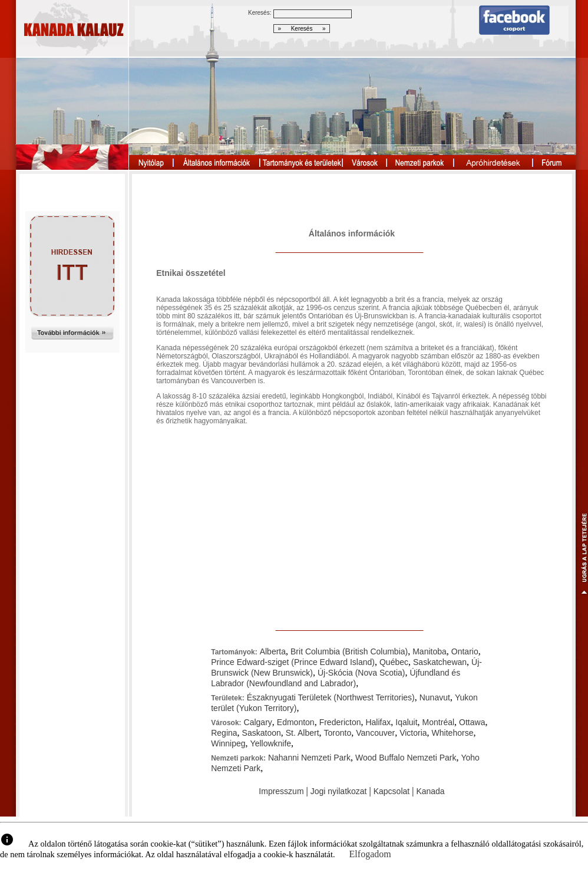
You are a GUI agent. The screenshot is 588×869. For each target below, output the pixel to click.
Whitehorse (453, 733)
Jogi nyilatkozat (339, 791)
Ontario (465, 651)
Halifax (378, 722)
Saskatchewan (440, 662)
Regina (224, 733)
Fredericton (340, 722)
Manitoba (430, 651)
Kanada (430, 791)
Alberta (273, 651)
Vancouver (375, 733)
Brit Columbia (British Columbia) (349, 651)
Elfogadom (370, 854)
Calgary (258, 722)
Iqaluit (406, 722)
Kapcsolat (392, 791)
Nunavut (435, 697)
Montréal (438, 722)
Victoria (413, 733)
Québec (394, 662)
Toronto (338, 733)
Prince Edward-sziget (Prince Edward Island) (293, 662)
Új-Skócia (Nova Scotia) (361, 673)
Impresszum (281, 791)
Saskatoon (262, 733)
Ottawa (472, 722)
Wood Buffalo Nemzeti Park (406, 758)
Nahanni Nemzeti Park (309, 758)
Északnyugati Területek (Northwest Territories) (331, 697)
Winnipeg (228, 743)
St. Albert (303, 733)
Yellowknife (271, 743)
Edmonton (296, 722)
